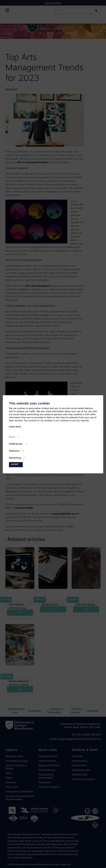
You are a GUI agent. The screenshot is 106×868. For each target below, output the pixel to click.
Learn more (15, 427)
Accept (15, 465)
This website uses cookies (29, 404)
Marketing (15, 458)
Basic (12, 437)
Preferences (16, 444)
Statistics (14, 451)
